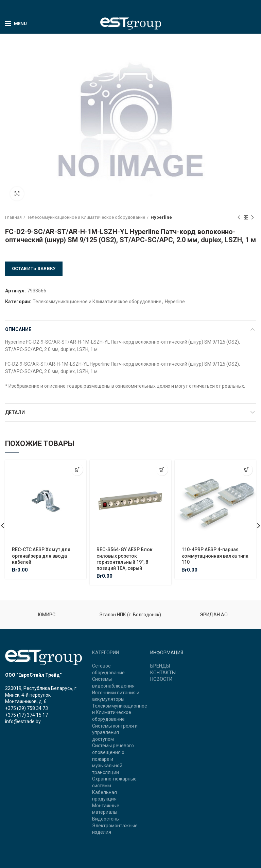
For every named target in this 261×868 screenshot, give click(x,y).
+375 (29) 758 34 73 (27, 708)
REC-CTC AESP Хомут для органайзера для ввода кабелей (41, 556)
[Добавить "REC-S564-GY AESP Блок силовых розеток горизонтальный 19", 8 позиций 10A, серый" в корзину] (162, 470)
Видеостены (106, 819)
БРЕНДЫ (160, 666)
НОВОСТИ (161, 679)
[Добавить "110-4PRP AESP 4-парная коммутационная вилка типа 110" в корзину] (247, 470)
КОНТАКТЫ (163, 673)
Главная (13, 217)
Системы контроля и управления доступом (115, 732)
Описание (18, 329)
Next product (253, 218)
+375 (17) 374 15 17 (27, 715)
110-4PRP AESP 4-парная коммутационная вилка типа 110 (215, 556)
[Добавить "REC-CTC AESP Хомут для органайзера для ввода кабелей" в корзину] (77, 470)
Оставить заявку (34, 268)
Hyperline (161, 217)
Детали (15, 412)
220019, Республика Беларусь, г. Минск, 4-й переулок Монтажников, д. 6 (41, 695)
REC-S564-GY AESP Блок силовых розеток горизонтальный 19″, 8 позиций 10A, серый (125, 559)
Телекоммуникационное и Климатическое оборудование (86, 217)
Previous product (239, 218)
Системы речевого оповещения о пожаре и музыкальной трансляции (113, 759)
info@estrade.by (23, 721)
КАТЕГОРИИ (106, 653)
